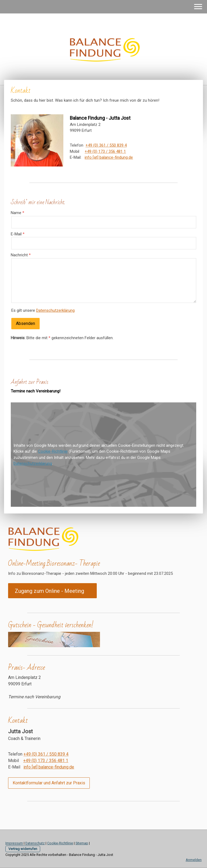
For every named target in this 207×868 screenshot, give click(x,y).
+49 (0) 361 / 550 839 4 (106, 145)
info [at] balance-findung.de (109, 157)
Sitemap (82, 843)
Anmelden (194, 860)
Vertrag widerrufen (23, 849)
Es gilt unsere (43, 310)
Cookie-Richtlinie (53, 451)
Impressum (14, 843)
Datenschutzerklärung (55, 310)
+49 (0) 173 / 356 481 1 (105, 151)
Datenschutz (35, 843)
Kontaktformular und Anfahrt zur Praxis (49, 783)
